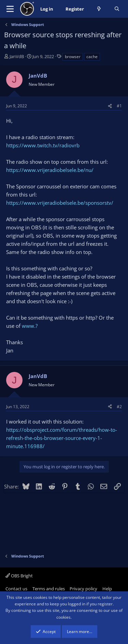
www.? (30, 326)
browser (73, 57)
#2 (119, 407)
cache (92, 57)
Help (107, 589)
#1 (119, 106)
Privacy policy (83, 589)
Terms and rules (49, 589)
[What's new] (99, 9)
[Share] (110, 106)
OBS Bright (19, 576)
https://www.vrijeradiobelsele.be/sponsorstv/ (60, 203)
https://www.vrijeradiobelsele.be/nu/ (50, 170)
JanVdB (17, 56)
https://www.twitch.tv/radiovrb (43, 145)
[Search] (117, 9)
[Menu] (10, 9)
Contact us (16, 589)
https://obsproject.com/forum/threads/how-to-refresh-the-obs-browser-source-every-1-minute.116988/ (62, 438)
